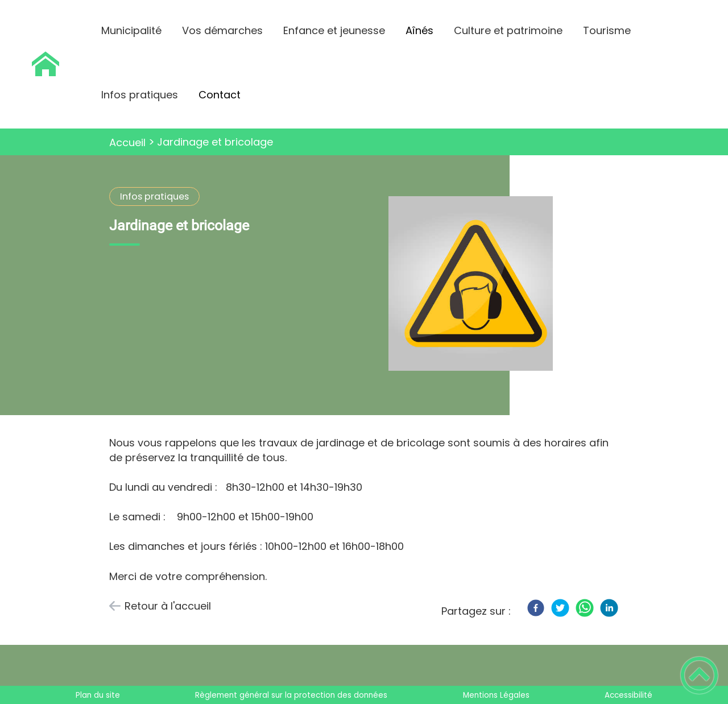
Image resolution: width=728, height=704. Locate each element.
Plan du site (98, 695)
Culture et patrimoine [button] (508, 30)
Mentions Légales (496, 695)
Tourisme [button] (607, 30)
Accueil (127, 142)
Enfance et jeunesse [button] (334, 30)
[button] (699, 675)
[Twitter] (560, 608)
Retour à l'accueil (168, 606)
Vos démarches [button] (222, 30)
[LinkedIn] (609, 608)
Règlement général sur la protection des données (291, 695)
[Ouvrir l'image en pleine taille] (476, 285)
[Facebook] (536, 608)
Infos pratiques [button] (140, 95)
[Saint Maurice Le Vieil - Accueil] (45, 64)
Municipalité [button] (131, 30)
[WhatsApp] (585, 608)
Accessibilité (628, 695)
